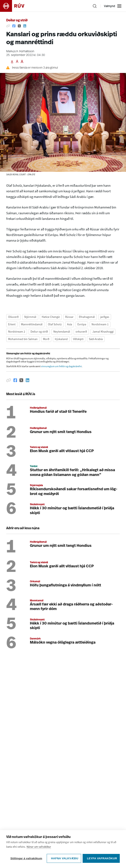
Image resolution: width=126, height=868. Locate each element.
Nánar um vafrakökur (39, 853)
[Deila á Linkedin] (25, 26)
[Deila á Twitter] (19, 26)
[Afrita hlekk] (8, 26)
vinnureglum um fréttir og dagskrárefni (61, 366)
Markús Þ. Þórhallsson (20, 51)
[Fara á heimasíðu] (16, 6)
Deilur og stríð (17, 21)
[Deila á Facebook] (14, 26)
